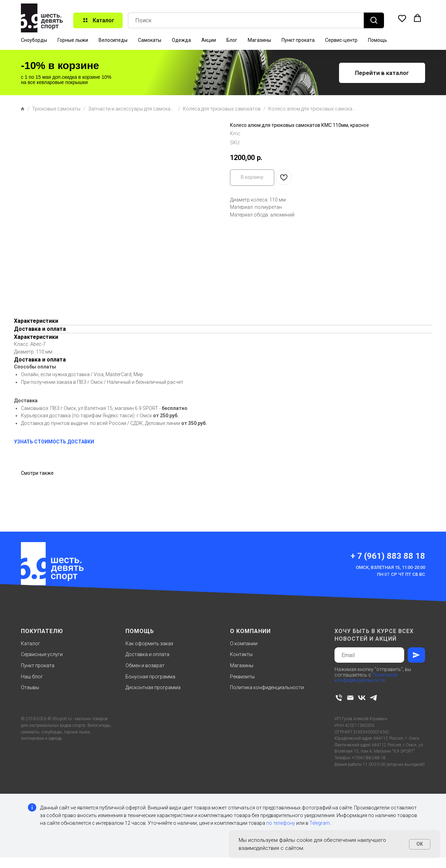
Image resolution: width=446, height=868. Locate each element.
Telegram (320, 823)
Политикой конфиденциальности (366, 677)
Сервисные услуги (42, 654)
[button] (402, 18)
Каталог (30, 644)
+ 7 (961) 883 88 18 (388, 556)
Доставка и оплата (147, 654)
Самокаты (150, 40)
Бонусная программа (150, 677)
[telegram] (373, 698)
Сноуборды (34, 40)
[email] (350, 698)
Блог (232, 40)
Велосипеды (113, 40)
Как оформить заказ (149, 644)
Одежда (181, 40)
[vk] (362, 698)
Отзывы (30, 687)
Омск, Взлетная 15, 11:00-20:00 (390, 567)
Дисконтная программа (153, 687)
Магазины (259, 40)
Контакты (241, 654)
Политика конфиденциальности (267, 687)
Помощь (378, 40)
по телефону (281, 823)
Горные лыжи (73, 40)
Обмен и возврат (145, 665)
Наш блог (32, 677)
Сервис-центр (341, 40)
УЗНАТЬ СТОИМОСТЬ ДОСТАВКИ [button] (54, 442)
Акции (209, 40)
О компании (244, 644)
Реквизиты (242, 677)
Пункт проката (298, 40)
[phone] (339, 698)
